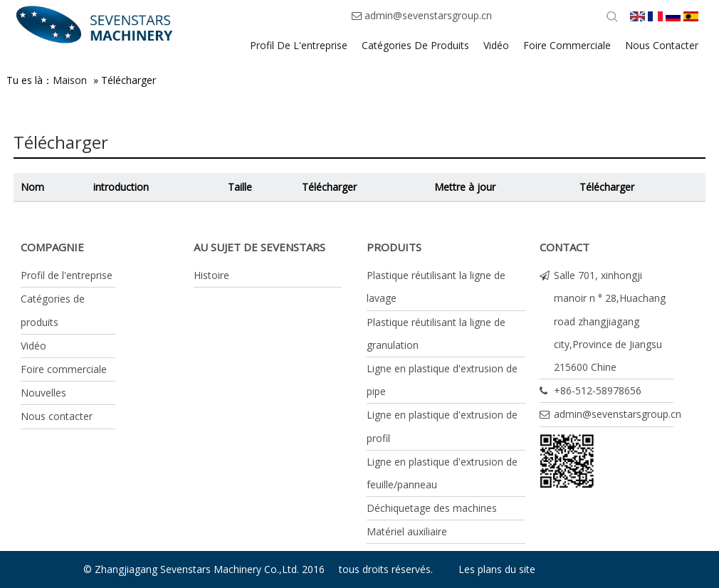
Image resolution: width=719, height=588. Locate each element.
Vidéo (33, 346)
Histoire (211, 275)
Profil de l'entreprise (67, 275)
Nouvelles (43, 393)
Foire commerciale (64, 369)
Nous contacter (57, 416)
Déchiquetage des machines (432, 508)
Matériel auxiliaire (407, 531)
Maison (70, 80)
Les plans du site (497, 569)
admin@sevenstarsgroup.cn (428, 15)
